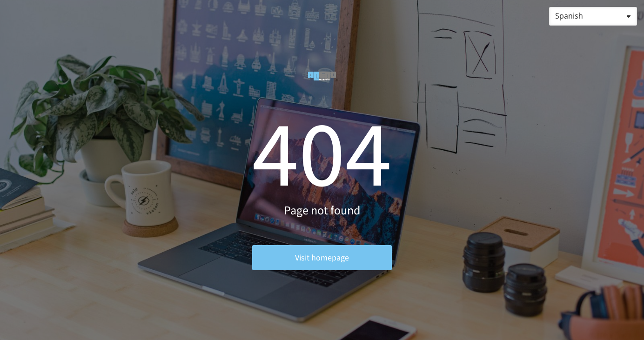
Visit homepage (322, 257)
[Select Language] (593, 16)
